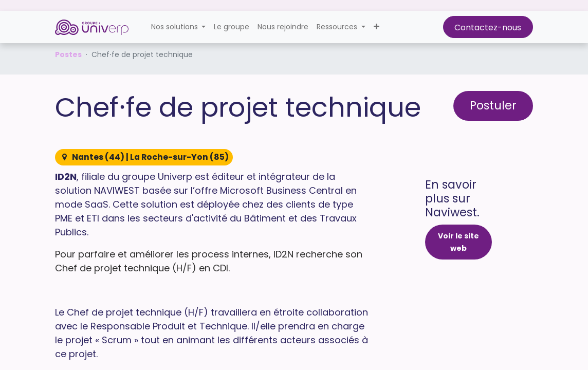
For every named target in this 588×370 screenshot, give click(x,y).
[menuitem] (232, 27)
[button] (376, 27)
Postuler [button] (493, 105)
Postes (68, 54)
